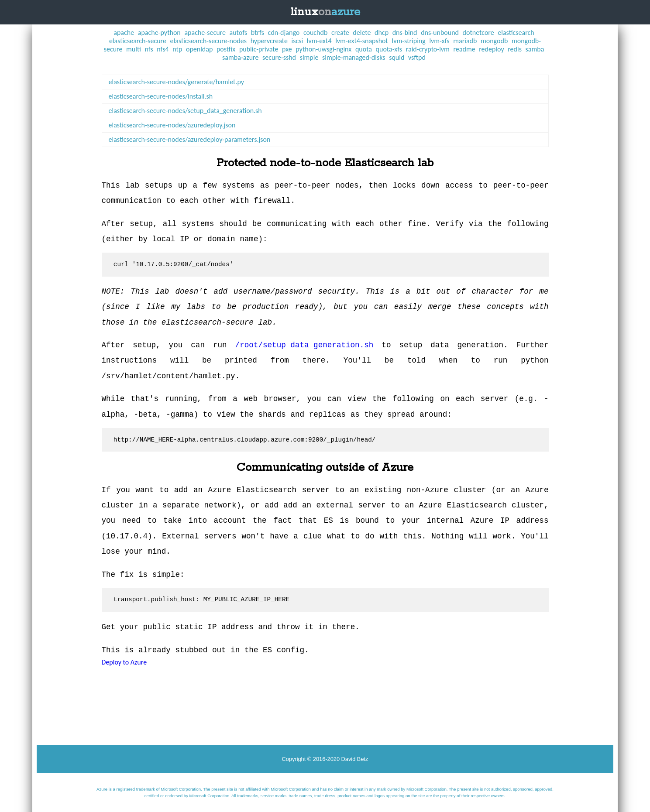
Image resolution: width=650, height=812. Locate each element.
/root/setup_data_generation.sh (304, 345)
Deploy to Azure (124, 662)
